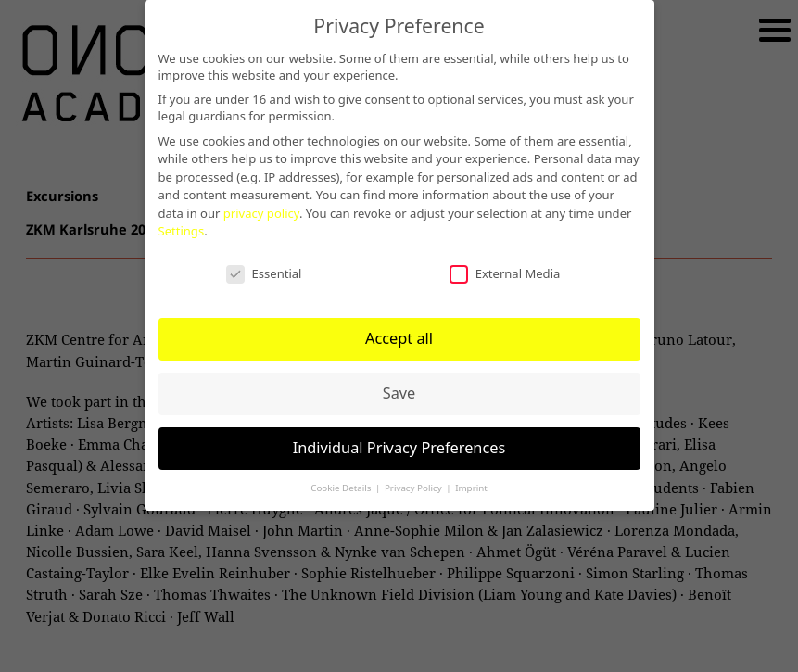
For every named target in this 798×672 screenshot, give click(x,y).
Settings (182, 231)
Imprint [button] (471, 488)
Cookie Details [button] (342, 488)
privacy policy (261, 213)
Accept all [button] (399, 338)
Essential (264, 273)
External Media (505, 273)
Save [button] (399, 393)
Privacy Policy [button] (414, 488)
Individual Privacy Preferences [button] (399, 448)
